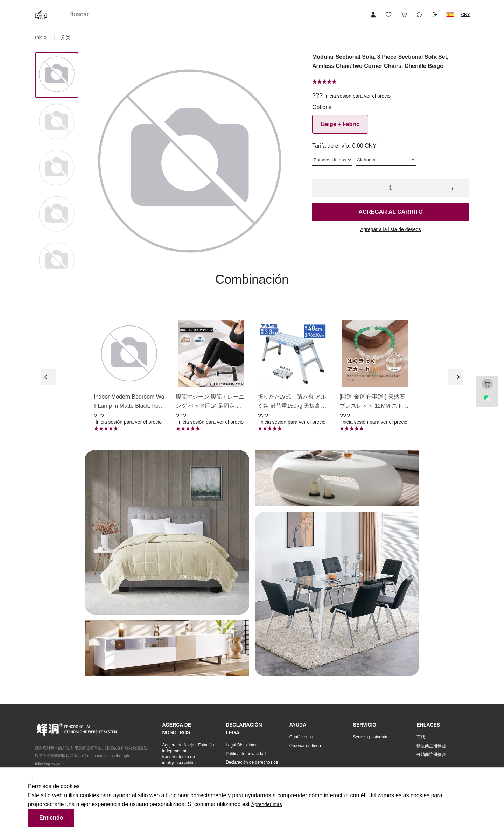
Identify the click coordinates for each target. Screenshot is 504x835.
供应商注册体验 (431, 746)
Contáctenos (301, 737)
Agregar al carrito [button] (391, 212)
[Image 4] (57, 261)
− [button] (329, 189)
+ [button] (452, 189)
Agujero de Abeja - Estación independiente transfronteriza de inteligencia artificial (188, 754)
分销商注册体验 (431, 755)
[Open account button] (373, 15)
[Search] (215, 15)
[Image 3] (57, 215)
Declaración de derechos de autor (252, 765)
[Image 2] (57, 168)
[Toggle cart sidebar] (404, 15)
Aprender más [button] (267, 804)
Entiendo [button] (51, 818)
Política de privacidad (246, 754)
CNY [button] (465, 15)
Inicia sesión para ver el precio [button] (358, 96)
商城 (421, 737)
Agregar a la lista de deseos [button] (391, 229)
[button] (450, 15)
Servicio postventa (370, 737)
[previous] (48, 377)
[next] (456, 377)
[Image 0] (57, 75)
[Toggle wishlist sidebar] (388, 15)
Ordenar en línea (305, 746)
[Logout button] (435, 15)
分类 (65, 37)
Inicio (41, 37)
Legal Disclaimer (241, 745)
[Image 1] (57, 122)
